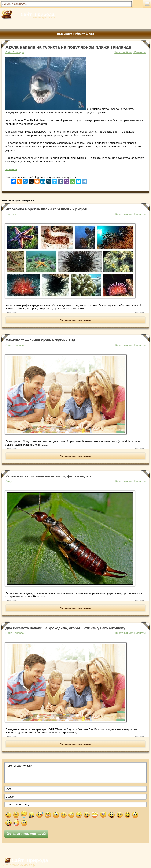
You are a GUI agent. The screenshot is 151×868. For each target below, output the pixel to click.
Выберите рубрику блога (75, 34)
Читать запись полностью (76, 320)
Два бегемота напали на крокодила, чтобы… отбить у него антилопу (65, 628)
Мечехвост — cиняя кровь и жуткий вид (40, 340)
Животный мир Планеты (130, 52)
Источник (11, 169)
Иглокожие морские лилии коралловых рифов (46, 209)
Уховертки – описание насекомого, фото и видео (48, 476)
